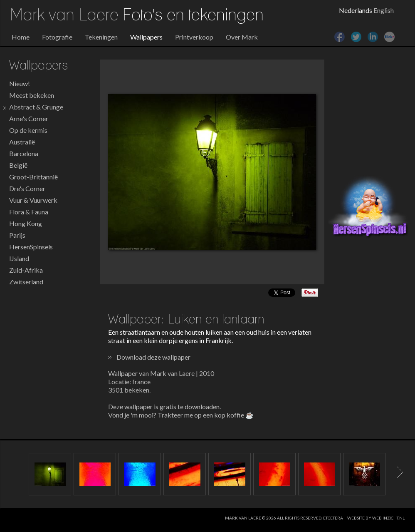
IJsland (19, 258)
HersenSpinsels (31, 247)
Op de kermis (28, 130)
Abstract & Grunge (36, 107)
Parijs (17, 235)
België (18, 165)
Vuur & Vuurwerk (33, 200)
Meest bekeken (32, 95)
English (384, 10)
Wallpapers (146, 37)
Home (21, 37)
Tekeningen (101, 37)
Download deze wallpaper (153, 357)
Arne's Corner (29, 118)
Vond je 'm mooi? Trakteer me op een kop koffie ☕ (181, 415)
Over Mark (242, 37)
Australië (22, 142)
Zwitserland (26, 282)
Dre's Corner (27, 188)
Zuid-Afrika (26, 270)
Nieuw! (20, 83)
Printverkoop (194, 37)
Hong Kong (26, 223)
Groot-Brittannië (33, 177)
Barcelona (24, 153)
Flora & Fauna (29, 212)
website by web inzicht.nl (376, 518)
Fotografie (57, 37)
